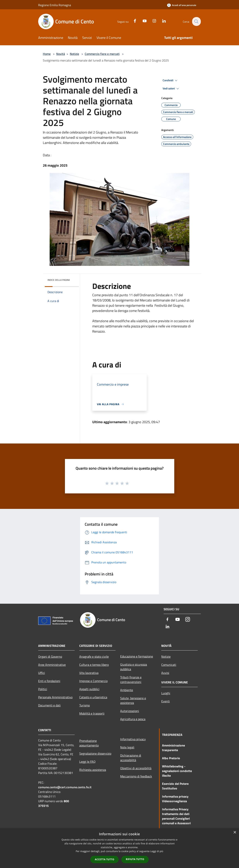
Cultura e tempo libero (94, 665)
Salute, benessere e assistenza (133, 700)
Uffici (42, 673)
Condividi (171, 80)
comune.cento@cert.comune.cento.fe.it (65, 787)
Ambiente (127, 690)
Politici (43, 689)
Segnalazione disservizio (95, 753)
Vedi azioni (171, 89)
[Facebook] (133, 20)
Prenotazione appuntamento (89, 743)
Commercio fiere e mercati (102, 54)
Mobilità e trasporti (92, 713)
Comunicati (169, 665)
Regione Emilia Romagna (55, 5)
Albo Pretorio (171, 758)
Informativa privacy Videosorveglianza (175, 799)
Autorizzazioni (130, 711)
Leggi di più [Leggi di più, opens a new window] (157, 851)
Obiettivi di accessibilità (136, 768)
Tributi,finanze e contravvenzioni (131, 680)
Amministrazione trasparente (173, 748)
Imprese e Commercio (93, 681)
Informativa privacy (133, 739)
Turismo (85, 705)
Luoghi (166, 693)
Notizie (74, 54)
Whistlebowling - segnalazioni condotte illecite (177, 771)
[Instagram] (152, 20)
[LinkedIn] (162, 20)
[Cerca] (196, 21)
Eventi (166, 701)
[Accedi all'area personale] (182, 5)
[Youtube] (142, 20)
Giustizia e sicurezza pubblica (134, 667)
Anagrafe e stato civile (94, 657)
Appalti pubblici (89, 689)
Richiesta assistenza (93, 770)
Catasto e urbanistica (93, 697)
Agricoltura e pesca (133, 719)
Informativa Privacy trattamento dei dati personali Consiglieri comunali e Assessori (176, 816)
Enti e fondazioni (49, 681)
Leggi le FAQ (87, 762)
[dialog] (119, 848)
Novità (61, 54)
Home (47, 54)
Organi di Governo (50, 657)
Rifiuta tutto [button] (135, 859)
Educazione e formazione (137, 656)
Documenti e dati (49, 705)
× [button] (235, 832)
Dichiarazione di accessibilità (131, 758)
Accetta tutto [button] (104, 859)
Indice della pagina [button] (59, 280)
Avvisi (165, 673)
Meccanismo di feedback (136, 776)
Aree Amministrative (52, 665)
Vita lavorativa (89, 673)
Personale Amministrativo (55, 697)
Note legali (127, 747)
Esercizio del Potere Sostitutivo (175, 786)
